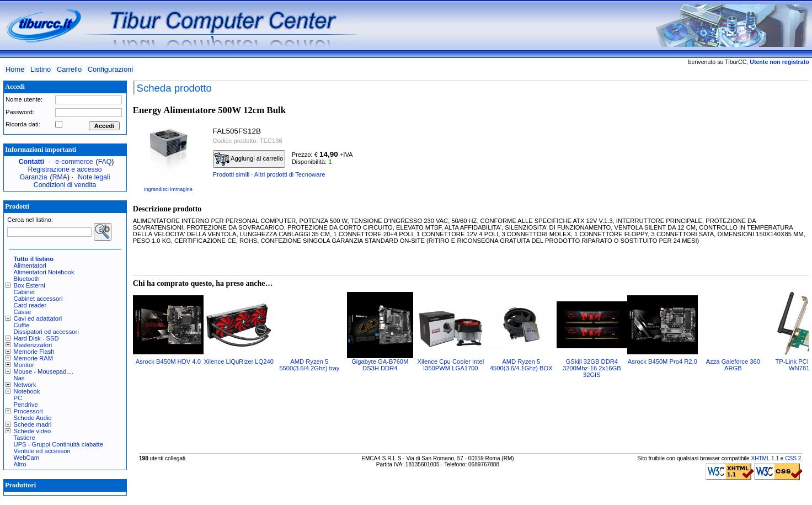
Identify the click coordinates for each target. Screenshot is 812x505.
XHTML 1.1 (765, 458)
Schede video (33, 431)
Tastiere (25, 438)
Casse (23, 312)
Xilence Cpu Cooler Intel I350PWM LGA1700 (450, 365)
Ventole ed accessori (42, 451)
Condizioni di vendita (65, 185)
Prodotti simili (231, 174)
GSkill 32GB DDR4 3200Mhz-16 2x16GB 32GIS (592, 368)
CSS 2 (793, 458)
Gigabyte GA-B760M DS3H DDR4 (380, 365)
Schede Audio (33, 418)
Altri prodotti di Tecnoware (290, 174)
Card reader (30, 305)
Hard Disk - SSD (36, 338)
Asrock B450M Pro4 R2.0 (663, 362)
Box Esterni (30, 285)
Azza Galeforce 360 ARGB (733, 365)
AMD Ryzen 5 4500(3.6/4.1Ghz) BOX (521, 365)
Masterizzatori (33, 345)
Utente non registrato (779, 62)
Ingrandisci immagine (168, 189)
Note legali (94, 177)
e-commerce (74, 162)
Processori (28, 411)
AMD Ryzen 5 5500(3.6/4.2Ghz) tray (309, 365)
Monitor (24, 365)
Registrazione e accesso (65, 169)
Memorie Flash (34, 352)
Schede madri (33, 424)
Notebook (27, 391)
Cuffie (22, 325)
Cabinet (25, 292)
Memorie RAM (33, 358)
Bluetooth (27, 279)
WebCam (26, 458)
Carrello (69, 69)
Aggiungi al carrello (249, 159)
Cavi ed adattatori (38, 318)
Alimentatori (30, 265)
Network (25, 385)
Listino (41, 69)
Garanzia (34, 177)
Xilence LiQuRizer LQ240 (239, 362)
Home (15, 69)
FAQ (105, 162)
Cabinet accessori (38, 299)
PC (18, 398)
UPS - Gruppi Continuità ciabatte (58, 444)
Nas (19, 378)
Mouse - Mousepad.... (44, 371)
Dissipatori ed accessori (46, 332)
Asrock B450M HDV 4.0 (168, 362)
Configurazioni (110, 69)
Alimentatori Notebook (44, 272)
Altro (20, 464)
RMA (60, 177)
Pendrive (26, 405)
